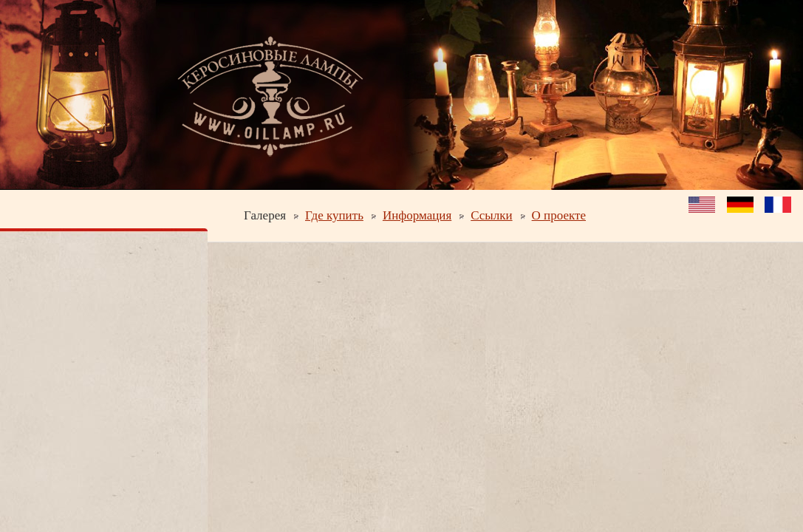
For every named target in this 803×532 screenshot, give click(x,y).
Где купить (334, 215)
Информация (417, 215)
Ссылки (491, 215)
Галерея (265, 215)
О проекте (559, 215)
